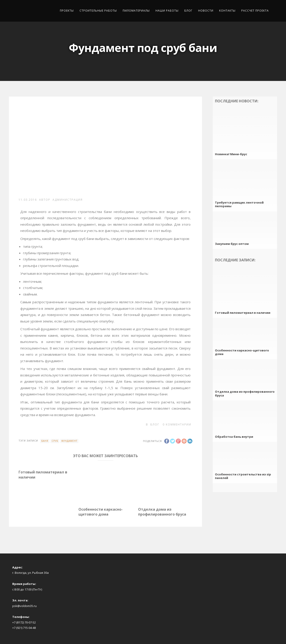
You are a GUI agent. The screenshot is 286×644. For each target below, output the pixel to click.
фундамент (69, 441)
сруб (55, 441)
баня (45, 441)
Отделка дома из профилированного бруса (162, 512)
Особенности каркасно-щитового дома (101, 512)
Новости (206, 11)
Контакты (227, 11)
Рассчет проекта (255, 11)
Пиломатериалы (136, 11)
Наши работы (167, 11)
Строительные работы (98, 11)
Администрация (68, 200)
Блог (188, 11)
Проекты (67, 11)
